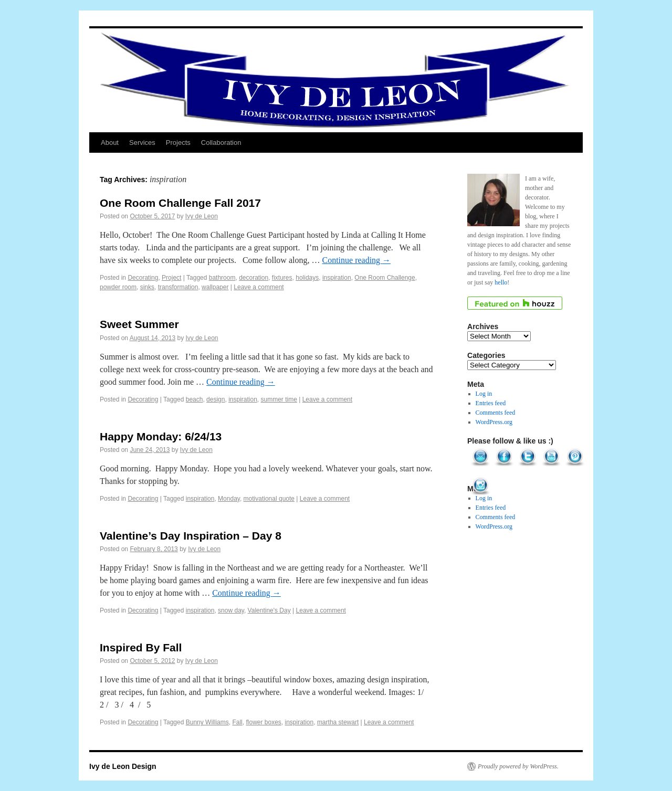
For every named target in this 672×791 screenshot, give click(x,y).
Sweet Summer (139, 324)
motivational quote (269, 499)
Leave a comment (259, 287)
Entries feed (491, 403)
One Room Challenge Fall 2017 (180, 203)
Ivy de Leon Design (123, 766)
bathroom (222, 278)
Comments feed (496, 413)
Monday (229, 499)
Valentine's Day (269, 610)
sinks (147, 287)
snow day (231, 610)
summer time (279, 399)
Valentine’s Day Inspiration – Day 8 (191, 536)
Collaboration (221, 143)
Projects (178, 143)
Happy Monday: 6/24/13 (161, 436)
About (110, 143)
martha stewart (338, 722)
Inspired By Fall (141, 647)
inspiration (337, 278)
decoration (254, 278)
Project (171, 278)
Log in (484, 394)
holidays (307, 278)
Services (142, 143)
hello (501, 282)
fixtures (282, 278)
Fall (237, 722)
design (216, 399)
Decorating (143, 278)
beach (195, 399)
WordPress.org (494, 422)
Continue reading (356, 260)
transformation (178, 287)
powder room (118, 287)
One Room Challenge (385, 278)
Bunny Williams (207, 722)
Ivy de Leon (202, 216)
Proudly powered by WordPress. (518, 766)
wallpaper (215, 287)
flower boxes (263, 722)
